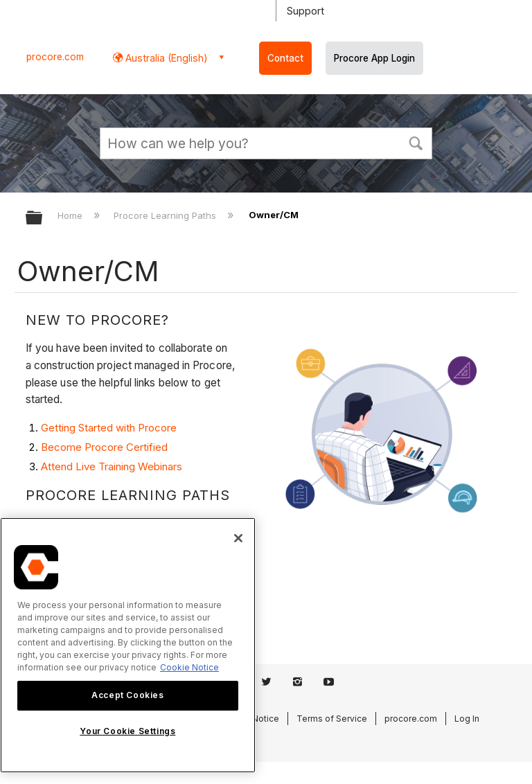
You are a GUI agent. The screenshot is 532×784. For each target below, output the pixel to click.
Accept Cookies (127, 695)
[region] (128, 645)
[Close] (238, 538)
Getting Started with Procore (109, 428)
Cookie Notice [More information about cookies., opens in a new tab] (189, 667)
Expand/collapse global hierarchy (43, 219)
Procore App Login (374, 58)
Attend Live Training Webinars (112, 466)
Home (71, 215)
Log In (467, 719)
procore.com (55, 57)
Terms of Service (332, 719)
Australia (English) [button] (165, 58)
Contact (285, 58)
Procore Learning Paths (166, 215)
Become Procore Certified (104, 447)
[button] (416, 142)
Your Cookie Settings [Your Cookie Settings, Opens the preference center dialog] (127, 731)
